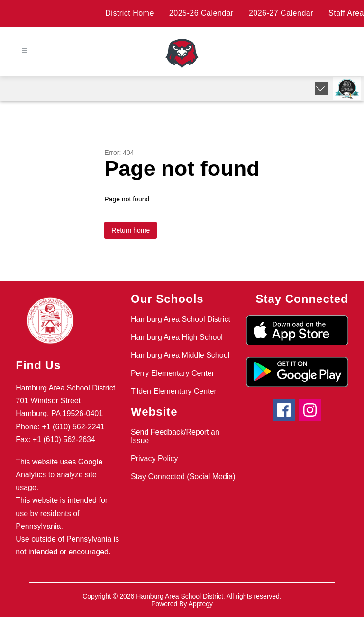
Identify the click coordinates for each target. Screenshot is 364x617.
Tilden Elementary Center (174, 391)
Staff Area (346, 13)
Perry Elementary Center (173, 373)
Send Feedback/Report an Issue (175, 436)
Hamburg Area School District (181, 319)
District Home (130, 13)
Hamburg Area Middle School (180, 355)
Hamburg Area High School (177, 337)
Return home (131, 230)
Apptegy (201, 604)
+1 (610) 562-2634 (64, 440)
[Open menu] (24, 50)
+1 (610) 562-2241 (73, 427)
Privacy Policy (155, 458)
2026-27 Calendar (281, 13)
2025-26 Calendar (201, 13)
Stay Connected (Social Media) (183, 476)
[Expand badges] (321, 89)
